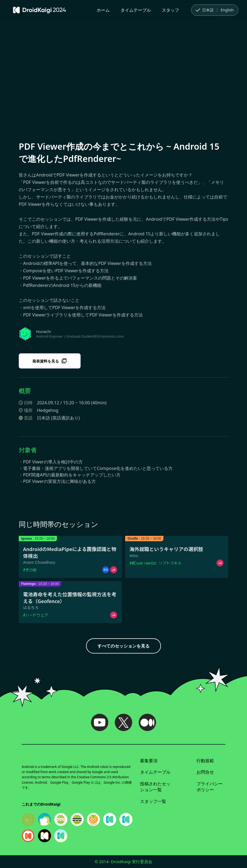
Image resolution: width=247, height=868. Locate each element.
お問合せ (205, 772)
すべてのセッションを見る (123, 646)
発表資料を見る (50, 361)
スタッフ (170, 10)
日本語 (204, 10)
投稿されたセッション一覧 (155, 787)
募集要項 (149, 761)
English (227, 10)
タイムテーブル (136, 10)
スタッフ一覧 (153, 801)
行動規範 (205, 761)
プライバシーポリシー (210, 787)
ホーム (103, 10)
